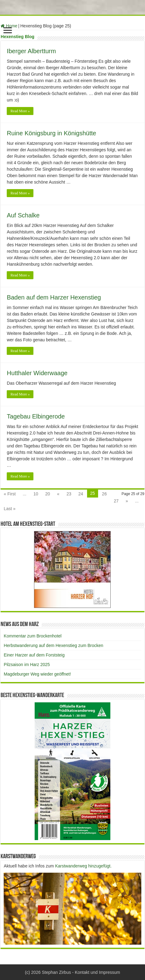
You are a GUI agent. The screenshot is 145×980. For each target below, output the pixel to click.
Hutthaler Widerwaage (37, 373)
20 (48, 494)
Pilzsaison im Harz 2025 (27, 665)
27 (116, 501)
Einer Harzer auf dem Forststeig (34, 655)
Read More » (20, 111)
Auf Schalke (23, 215)
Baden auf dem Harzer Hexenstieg (54, 297)
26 (105, 494)
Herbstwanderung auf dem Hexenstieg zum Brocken (53, 645)
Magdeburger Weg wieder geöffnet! (37, 674)
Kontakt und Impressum (97, 972)
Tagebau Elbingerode (36, 416)
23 (69, 494)
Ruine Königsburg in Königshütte (51, 133)
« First (10, 494)
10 (36, 494)
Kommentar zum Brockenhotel (32, 636)
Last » (10, 509)
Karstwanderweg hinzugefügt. (83, 866)
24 (81, 494)
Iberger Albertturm (31, 51)
